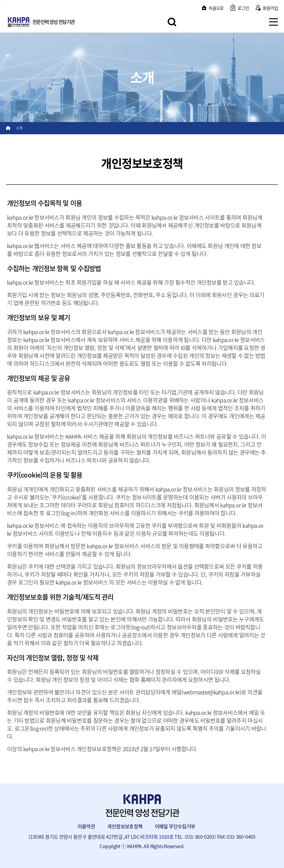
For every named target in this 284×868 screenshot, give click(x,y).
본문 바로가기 (0, 0)
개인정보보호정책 (125, 826)
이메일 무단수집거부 (175, 826)
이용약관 (86, 826)
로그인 (243, 8)
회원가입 (270, 8)
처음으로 (216, 8)
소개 (19, 128)
